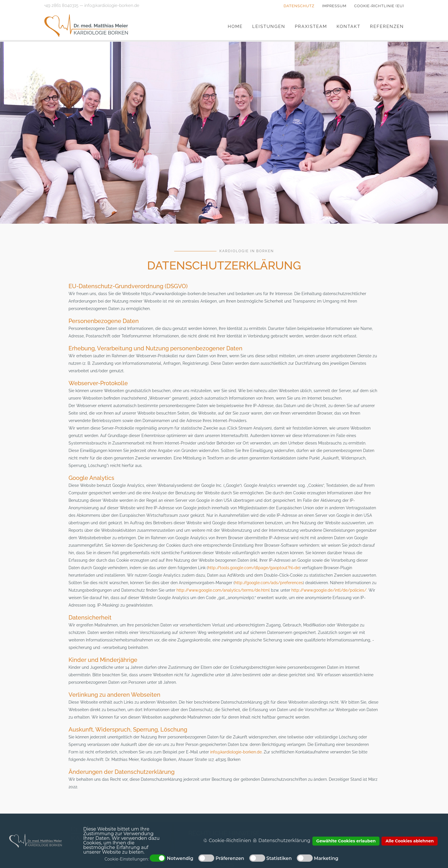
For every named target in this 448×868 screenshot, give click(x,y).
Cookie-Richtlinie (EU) (379, 6)
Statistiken (279, 858)
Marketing (326, 858)
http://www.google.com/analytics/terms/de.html (223, 590)
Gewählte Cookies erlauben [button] (346, 841)
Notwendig (180, 858)
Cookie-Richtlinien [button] (230, 841)
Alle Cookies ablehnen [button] (410, 841)
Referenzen (387, 26)
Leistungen (269, 26)
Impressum (334, 6)
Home (235, 26)
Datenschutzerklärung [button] (284, 841)
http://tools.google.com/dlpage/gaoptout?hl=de (254, 568)
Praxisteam (311, 26)
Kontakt (349, 26)
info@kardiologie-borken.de (112, 5)
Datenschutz (299, 6)
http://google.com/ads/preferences (269, 583)
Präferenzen (230, 858)
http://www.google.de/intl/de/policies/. (329, 590)
